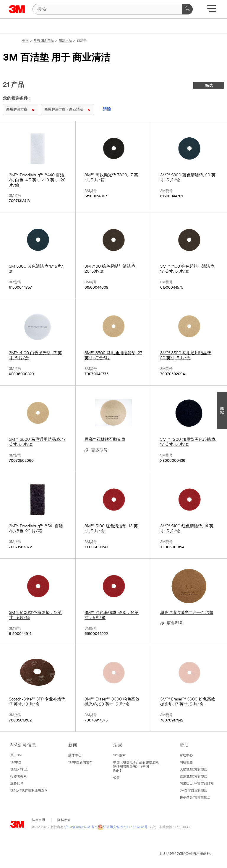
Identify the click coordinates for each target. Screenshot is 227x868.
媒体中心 (75, 756)
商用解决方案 (20, 110)
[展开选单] (211, 11)
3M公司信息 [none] (23, 745)
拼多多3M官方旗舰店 (195, 798)
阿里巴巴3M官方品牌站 (197, 784)
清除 (107, 109)
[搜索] (113, 9)
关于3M (16, 756)
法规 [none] (118, 745)
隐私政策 (64, 820)
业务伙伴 (17, 784)
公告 (116, 778)
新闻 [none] (73, 745)
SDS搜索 (119, 756)
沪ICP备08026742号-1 (80, 827)
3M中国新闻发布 (80, 763)
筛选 (209, 86)
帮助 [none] (184, 745)
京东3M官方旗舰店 (193, 777)
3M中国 (16, 763)
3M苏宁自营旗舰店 (193, 791)
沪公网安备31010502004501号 (122, 828)
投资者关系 (18, 777)
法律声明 (38, 820)
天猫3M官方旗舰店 (193, 770)
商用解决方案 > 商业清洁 (67, 110)
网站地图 (186, 763)
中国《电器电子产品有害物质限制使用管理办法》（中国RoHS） (136, 767)
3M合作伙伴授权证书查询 (29, 791)
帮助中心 (186, 756)
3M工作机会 (19, 770)
